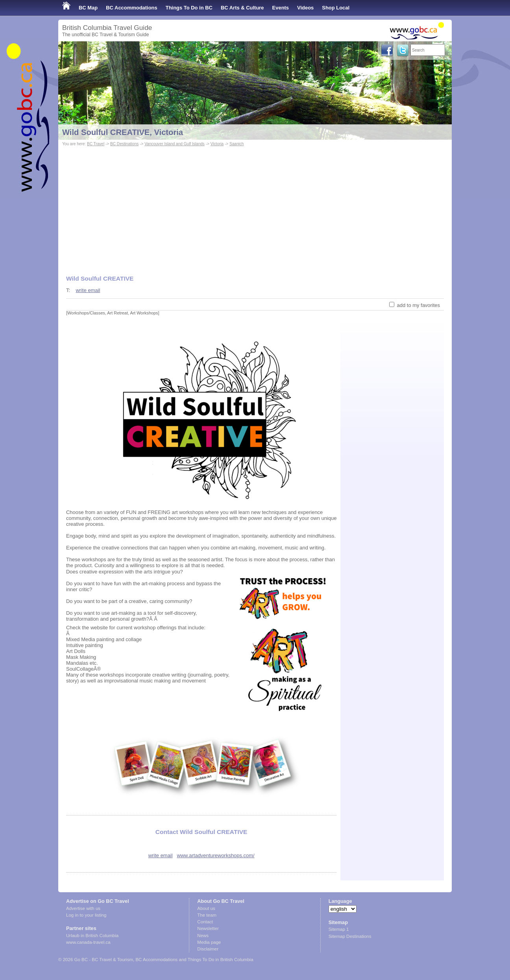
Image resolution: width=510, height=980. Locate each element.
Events (281, 8)
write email (88, 290)
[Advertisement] (255, 207)
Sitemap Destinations (350, 936)
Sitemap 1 (339, 929)
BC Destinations (124, 144)
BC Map (88, 8)
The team (207, 915)
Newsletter (208, 928)
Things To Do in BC (189, 8)
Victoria (217, 144)
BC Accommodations (132, 8)
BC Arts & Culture (242, 8)
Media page (209, 942)
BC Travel (96, 144)
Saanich (237, 144)
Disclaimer (208, 949)
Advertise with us (83, 908)
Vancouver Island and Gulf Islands (175, 144)
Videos (305, 8)
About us (206, 908)
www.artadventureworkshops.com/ (215, 855)
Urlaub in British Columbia (92, 936)
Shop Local (336, 8)
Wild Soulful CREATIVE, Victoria (123, 132)
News (203, 936)
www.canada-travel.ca (88, 942)
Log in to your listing (86, 915)
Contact (205, 922)
